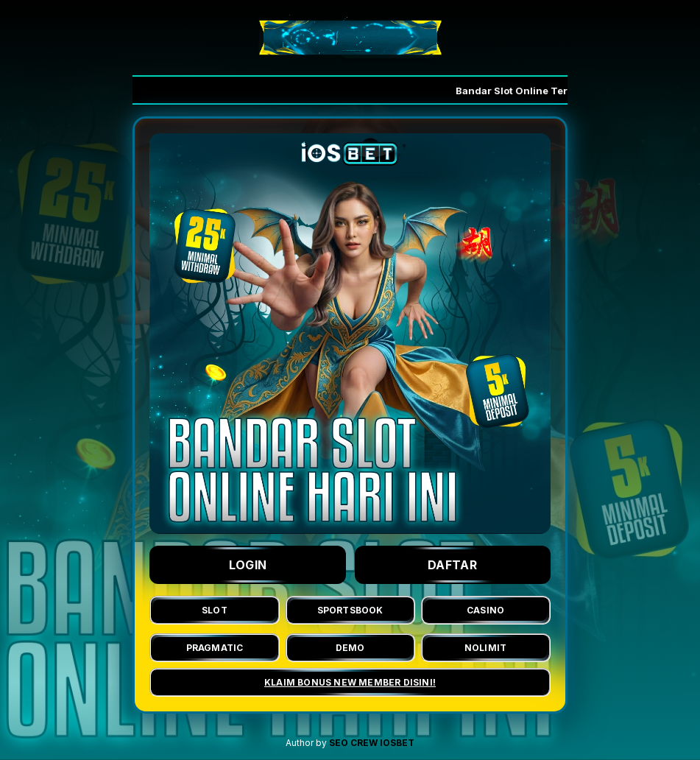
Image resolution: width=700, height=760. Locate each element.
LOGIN (248, 565)
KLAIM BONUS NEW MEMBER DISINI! (350, 682)
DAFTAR (452, 565)
